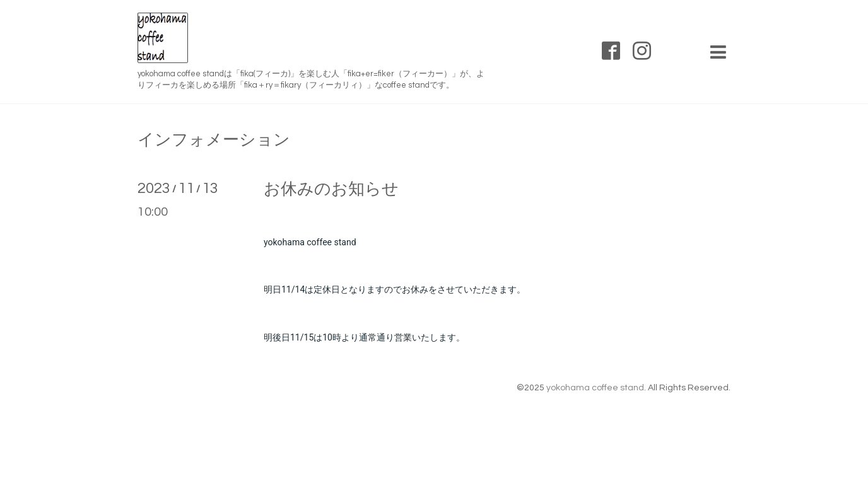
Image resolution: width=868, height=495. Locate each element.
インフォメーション (214, 140)
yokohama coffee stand (595, 388)
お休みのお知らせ (331, 189)
